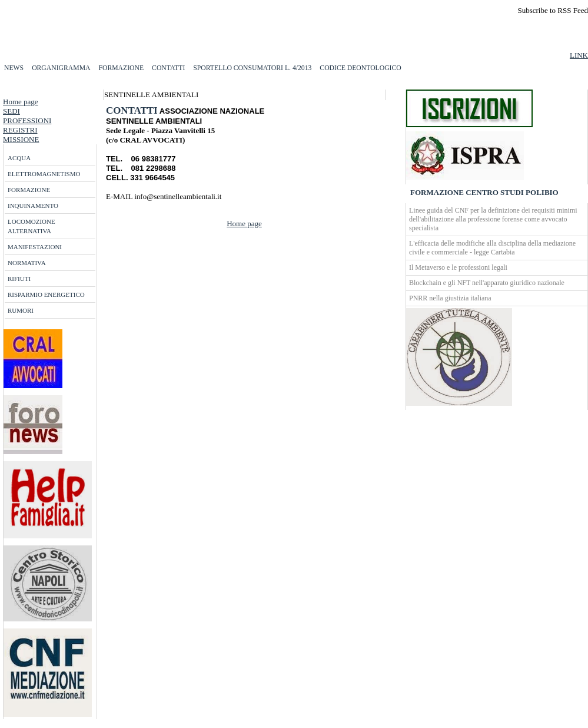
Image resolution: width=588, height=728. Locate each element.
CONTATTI (168, 68)
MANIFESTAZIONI (35, 247)
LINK (579, 55)
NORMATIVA (27, 263)
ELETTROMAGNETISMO (44, 174)
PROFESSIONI (27, 120)
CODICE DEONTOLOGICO (360, 68)
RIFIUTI (19, 279)
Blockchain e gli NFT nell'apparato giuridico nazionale (487, 283)
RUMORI (21, 310)
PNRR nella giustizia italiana (450, 298)
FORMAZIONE (121, 68)
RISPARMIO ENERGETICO (46, 294)
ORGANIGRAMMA (61, 68)
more (119, 206)
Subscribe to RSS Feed (553, 10)
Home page (21, 102)
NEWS (14, 68)
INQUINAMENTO (33, 206)
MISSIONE (21, 139)
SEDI (11, 111)
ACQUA (19, 158)
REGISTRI (20, 130)
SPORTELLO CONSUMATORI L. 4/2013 (252, 68)
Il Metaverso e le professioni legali (458, 267)
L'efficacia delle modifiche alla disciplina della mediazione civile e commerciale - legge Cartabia (492, 248)
